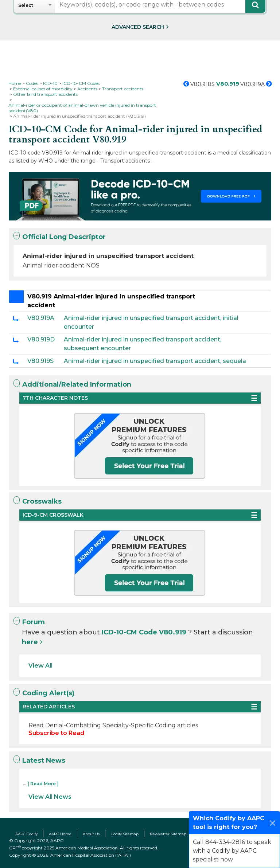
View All (40, 666)
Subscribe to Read (56, 733)
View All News (50, 797)
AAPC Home (60, 834)
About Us (91, 834)
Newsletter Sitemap (168, 834)
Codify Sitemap (125, 834)
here (30, 642)
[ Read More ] (43, 784)
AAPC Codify (26, 834)
